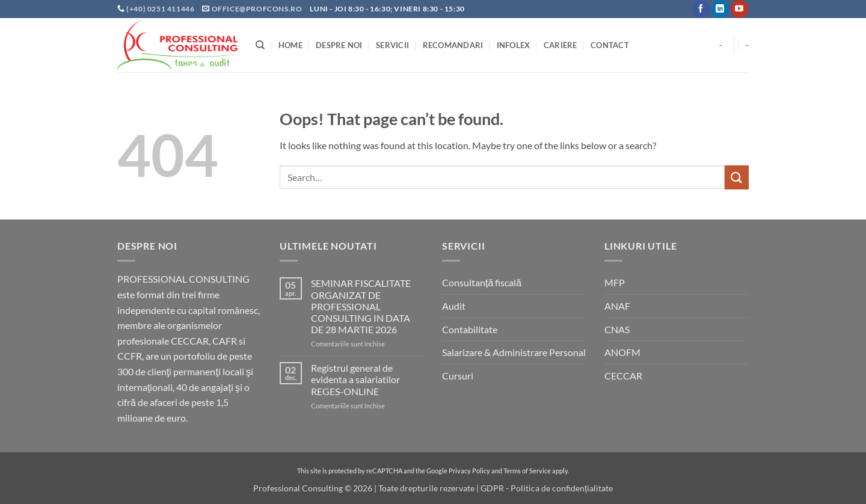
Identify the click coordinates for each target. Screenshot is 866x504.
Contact (610, 45)
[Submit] (737, 177)
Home (290, 45)
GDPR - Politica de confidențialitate (547, 488)
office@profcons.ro (257, 9)
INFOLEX (514, 45)
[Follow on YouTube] (739, 9)
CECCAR (623, 376)
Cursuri (458, 376)
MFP (615, 282)
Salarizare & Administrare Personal (514, 352)
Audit (454, 306)
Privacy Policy (469, 471)
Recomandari (453, 45)
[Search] (260, 45)
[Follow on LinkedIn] (720, 9)
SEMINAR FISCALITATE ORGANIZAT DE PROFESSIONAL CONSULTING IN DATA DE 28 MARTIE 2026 (361, 306)
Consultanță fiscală (482, 282)
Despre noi (339, 45)
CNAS (617, 329)
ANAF (617, 306)
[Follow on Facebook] (701, 9)
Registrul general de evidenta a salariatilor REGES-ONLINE (355, 379)
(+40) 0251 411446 (161, 9)
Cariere (560, 45)
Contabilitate (470, 329)
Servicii (392, 45)
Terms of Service (527, 471)
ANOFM (622, 352)
